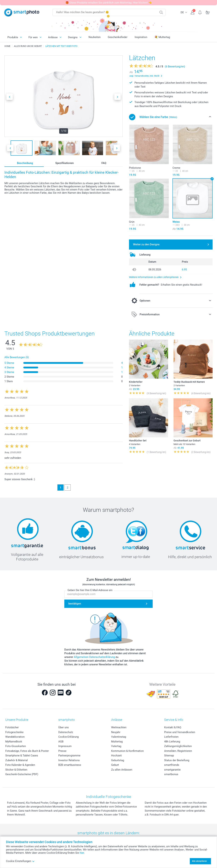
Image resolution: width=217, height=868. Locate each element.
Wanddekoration (15, 737)
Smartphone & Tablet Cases (22, 756)
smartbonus (171, 774)
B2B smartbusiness (70, 765)
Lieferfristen (171, 737)
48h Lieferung (172, 742)
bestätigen (75, 604)
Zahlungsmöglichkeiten (178, 746)
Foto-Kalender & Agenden (20, 765)
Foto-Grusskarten (16, 746)
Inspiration (141, 37)
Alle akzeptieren (199, 861)
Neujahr (116, 732)
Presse (62, 751)
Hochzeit (116, 756)
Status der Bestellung (177, 760)
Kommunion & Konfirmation (127, 751)
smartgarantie (172, 770)
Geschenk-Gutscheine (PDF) (22, 774)
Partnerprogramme (69, 756)
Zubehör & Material (17, 760)
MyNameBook (14, 742)
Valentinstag (119, 737)
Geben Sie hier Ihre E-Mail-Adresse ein (90, 590)
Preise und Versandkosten (180, 732)
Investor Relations (69, 760)
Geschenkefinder (118, 37)
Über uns (64, 727)
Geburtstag (118, 760)
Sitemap (169, 756)
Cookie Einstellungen (20, 861)
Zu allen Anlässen (122, 770)
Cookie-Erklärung (68, 737)
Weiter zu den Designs (146, 244)
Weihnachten (119, 727)
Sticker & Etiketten (16, 770)
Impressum (65, 746)
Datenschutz (66, 732)
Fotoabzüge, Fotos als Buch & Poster (27, 751)
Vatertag (116, 746)
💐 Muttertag (162, 37)
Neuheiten (95, 37)
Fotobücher (12, 727)
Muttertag (117, 742)
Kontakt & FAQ (173, 727)
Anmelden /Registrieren (178, 751)
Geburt (115, 765)
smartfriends (172, 765)
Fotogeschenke (14, 732)
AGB (61, 742)
